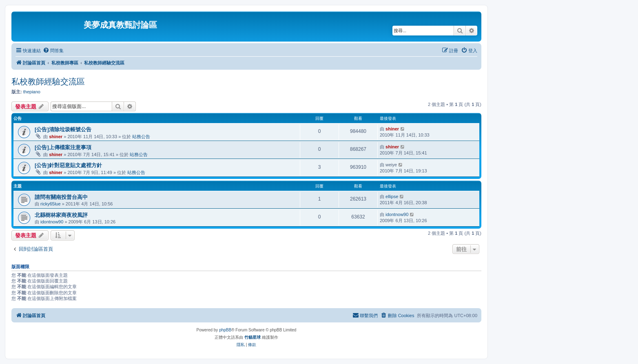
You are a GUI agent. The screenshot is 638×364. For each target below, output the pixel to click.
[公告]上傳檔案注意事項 (63, 147)
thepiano (32, 92)
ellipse (392, 196)
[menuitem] (53, 51)
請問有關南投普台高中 (61, 197)
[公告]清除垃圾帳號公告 (63, 129)
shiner (56, 137)
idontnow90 (52, 222)
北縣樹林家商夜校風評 (61, 215)
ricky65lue (51, 204)
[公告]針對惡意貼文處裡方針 (68, 165)
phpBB (225, 330)
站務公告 (141, 137)
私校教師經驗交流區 (48, 82)
